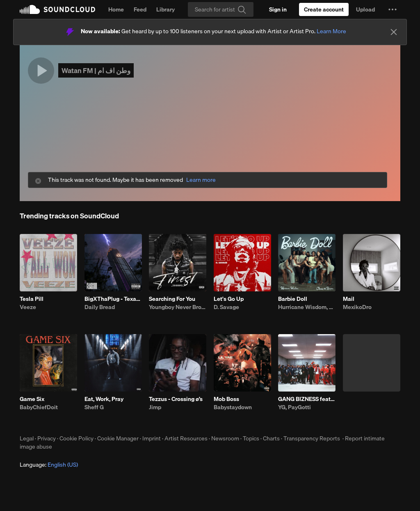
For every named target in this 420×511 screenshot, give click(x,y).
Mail (349, 299)
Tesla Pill (32, 299)
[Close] (394, 32)
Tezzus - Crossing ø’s (176, 399)
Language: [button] (49, 465)
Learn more (201, 180)
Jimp (155, 407)
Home (116, 9)
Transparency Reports (312, 438)
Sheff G (94, 407)
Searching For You (172, 299)
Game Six (32, 399)
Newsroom (225, 438)
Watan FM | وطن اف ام (96, 70)
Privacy (47, 438)
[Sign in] (278, 9)
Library (165, 9)
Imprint (152, 438)
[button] (393, 9)
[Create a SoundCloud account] (324, 9)
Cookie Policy (76, 438)
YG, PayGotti (294, 407)
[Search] (221, 9)
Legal (27, 438)
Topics (251, 438)
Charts (271, 438)
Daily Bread (100, 307)
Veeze (28, 307)
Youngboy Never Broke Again (178, 307)
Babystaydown (233, 407)
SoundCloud (57, 9)
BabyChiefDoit (39, 407)
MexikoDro (357, 307)
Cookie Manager (118, 438)
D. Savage (226, 307)
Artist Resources (186, 438)
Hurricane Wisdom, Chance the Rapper (307, 307)
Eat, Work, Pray (104, 399)
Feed (140, 9)
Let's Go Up (229, 299)
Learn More (331, 31)
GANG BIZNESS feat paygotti (307, 399)
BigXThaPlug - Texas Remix (113, 299)
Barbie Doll (293, 299)
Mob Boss (226, 399)
